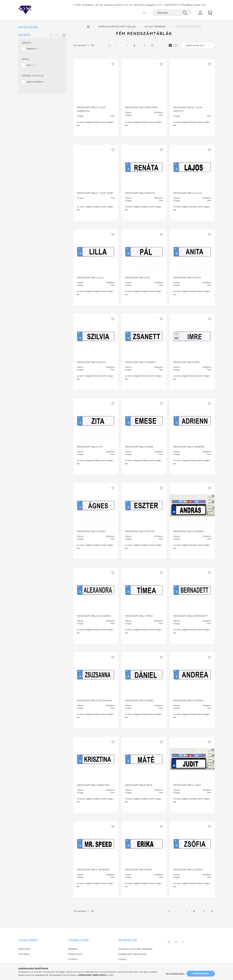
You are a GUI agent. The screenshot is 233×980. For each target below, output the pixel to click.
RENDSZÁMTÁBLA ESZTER (140, 531)
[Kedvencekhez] (113, 64)
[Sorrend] (198, 45)
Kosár (72, 964)
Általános (34, 49)
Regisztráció (75, 954)
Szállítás (123, 964)
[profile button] (200, 13)
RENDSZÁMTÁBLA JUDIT (187, 785)
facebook (169, 942)
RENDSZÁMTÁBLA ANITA (187, 278)
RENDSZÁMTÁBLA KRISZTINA (93, 785)
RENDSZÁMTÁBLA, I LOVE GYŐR (95, 193)
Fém (31, 65)
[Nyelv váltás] (145, 13)
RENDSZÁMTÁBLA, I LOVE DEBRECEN (91, 109)
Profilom (73, 959)
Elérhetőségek (126, 970)
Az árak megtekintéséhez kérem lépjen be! (95, 124)
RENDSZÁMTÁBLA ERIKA (139, 870)
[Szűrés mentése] (51, 35)
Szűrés (24, 35)
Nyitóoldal (24, 949)
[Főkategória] (88, 27)
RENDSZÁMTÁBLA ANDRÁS (189, 531)
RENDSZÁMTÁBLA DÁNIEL (140, 700)
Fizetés (122, 959)
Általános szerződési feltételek (135, 949)
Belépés (73, 949)
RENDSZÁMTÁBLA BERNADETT (191, 616)
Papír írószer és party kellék (117, 27)
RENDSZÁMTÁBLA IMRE (186, 362)
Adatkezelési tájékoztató (132, 954)
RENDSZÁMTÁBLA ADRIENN (189, 447)
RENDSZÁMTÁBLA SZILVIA (91, 362)
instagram (176, 942)
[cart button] (210, 13)
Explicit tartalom (35, 82)
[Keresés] (172, 13)
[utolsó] (152, 45)
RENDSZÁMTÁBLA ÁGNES (91, 531)
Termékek (24, 954)
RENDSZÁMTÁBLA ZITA (90, 447)
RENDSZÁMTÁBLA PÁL (138, 278)
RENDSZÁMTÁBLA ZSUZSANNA (94, 700)
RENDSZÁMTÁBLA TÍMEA (139, 616)
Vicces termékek (155, 27)
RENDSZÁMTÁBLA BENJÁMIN (141, 107)
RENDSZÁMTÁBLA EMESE (139, 447)
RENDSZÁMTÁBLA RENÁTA (140, 193)
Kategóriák (28, 27)
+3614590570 (172, 5)
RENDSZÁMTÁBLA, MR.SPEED (93, 870)
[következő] (145, 45)
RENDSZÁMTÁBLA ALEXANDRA (94, 616)
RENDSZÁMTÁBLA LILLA (90, 278)
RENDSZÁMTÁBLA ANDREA (189, 700)
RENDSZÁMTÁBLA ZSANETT (141, 362)
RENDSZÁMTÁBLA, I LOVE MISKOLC (188, 109)
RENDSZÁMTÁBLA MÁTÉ (139, 785)
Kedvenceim (75, 970)
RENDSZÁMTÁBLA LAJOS (188, 193)
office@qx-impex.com (193, 5)
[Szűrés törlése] (57, 35)
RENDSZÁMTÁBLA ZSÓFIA (188, 870)
